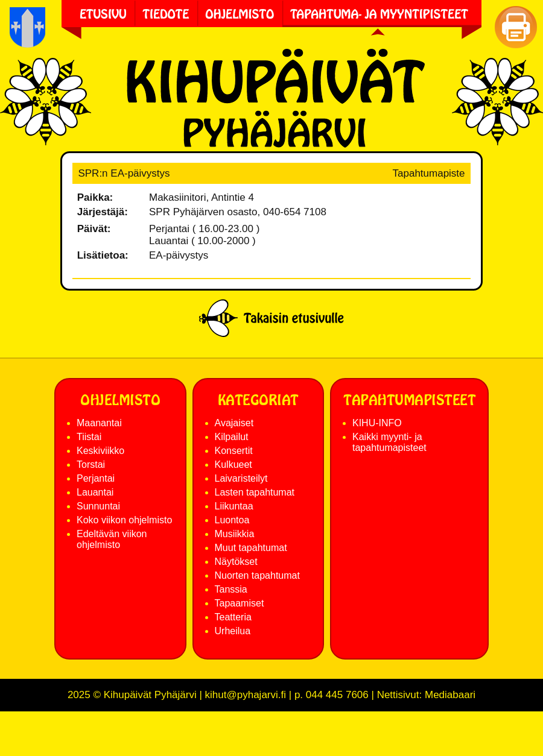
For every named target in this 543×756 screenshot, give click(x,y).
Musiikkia (235, 534)
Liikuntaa (234, 506)
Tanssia (231, 589)
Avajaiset (234, 423)
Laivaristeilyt (241, 478)
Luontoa (232, 520)
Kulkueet (233, 465)
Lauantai (95, 492)
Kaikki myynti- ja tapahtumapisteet (389, 442)
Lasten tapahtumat (255, 492)
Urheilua (233, 631)
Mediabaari (450, 695)
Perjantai (96, 478)
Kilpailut (232, 437)
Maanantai (99, 423)
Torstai (91, 465)
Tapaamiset (240, 603)
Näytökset (236, 562)
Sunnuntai (98, 506)
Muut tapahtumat (251, 548)
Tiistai (89, 437)
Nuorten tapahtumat (257, 575)
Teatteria (233, 617)
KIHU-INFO (377, 423)
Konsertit (234, 451)
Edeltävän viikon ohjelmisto (112, 539)
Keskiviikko (100, 451)
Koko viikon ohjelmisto (124, 520)
